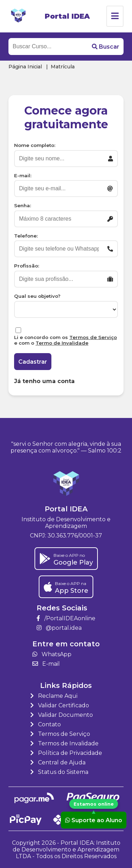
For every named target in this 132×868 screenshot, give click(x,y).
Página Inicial (25, 67)
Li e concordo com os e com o (65, 340)
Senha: (23, 205)
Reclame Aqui (54, 696)
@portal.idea (59, 628)
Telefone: (26, 236)
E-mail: (23, 176)
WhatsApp (52, 654)
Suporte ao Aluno (93, 820)
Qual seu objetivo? (37, 296)
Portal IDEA (67, 16)
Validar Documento (62, 715)
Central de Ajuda (58, 762)
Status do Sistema (59, 772)
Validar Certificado (60, 705)
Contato (46, 724)
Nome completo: (35, 145)
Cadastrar (33, 362)
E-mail (46, 664)
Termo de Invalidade (62, 343)
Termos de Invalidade (64, 743)
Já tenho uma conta (44, 381)
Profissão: (27, 266)
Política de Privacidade (66, 753)
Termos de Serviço (93, 337)
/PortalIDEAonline (66, 618)
